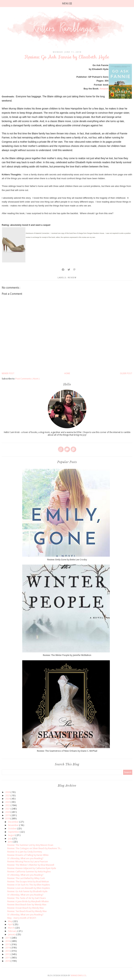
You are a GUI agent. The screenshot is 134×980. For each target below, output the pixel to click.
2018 (8, 818)
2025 (8, 795)
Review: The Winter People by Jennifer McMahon (67, 655)
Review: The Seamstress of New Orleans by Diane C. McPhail (67, 751)
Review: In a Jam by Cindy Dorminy (25, 852)
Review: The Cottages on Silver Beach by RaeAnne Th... (35, 848)
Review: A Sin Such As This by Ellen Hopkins (29, 885)
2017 (8, 938)
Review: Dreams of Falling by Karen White (28, 855)
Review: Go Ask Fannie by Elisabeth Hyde (27, 891)
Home (67, 373)
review (72, 278)
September (14, 832)
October (13, 828)
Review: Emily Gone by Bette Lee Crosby (67, 560)
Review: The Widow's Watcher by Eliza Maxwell (31, 865)
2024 (8, 799)
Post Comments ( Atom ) (28, 379)
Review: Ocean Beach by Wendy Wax (26, 908)
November (14, 825)
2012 (8, 954)
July (10, 839)
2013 (8, 951)
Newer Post (8, 373)
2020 (8, 812)
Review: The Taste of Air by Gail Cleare (27, 898)
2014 (8, 948)
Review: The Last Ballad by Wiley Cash (26, 878)
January (12, 934)
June (10, 842)
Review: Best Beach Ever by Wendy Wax (27, 905)
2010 (8, 961)
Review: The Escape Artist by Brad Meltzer (28, 882)
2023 (8, 802)
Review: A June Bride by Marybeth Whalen (28, 901)
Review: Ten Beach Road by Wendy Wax (27, 911)
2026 (8, 792)
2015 (8, 944)
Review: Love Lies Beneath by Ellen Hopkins (29, 888)
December (14, 822)
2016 (8, 941)
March (11, 928)
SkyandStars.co (78, 976)
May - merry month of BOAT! (22, 918)
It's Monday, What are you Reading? (25, 858)
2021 (8, 809)
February (13, 931)
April (11, 924)
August (12, 835)
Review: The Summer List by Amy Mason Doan (30, 845)
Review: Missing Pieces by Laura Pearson (28, 862)
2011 (8, 958)
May (10, 921)
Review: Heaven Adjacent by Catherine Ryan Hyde (32, 868)
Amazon (104, 89)
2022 (8, 805)
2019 (8, 815)
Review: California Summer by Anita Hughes (29, 872)
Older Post (126, 373)
